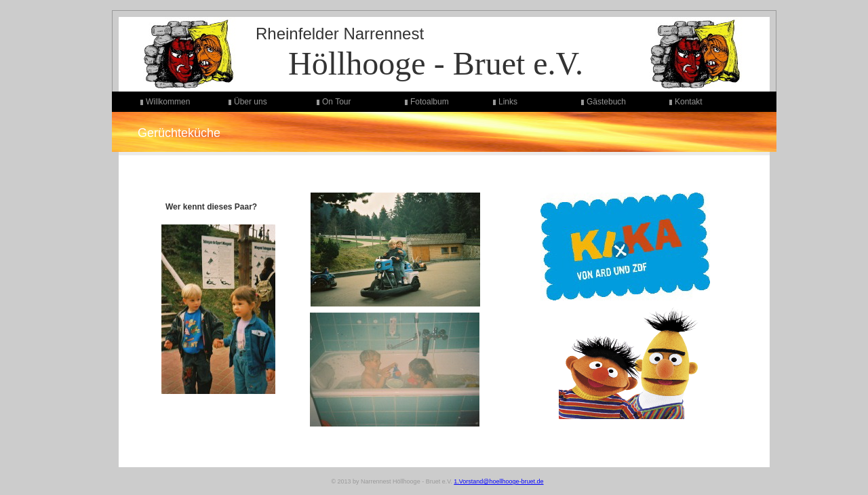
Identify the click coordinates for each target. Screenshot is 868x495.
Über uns (251, 102)
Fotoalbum (430, 102)
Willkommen (168, 102)
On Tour (336, 102)
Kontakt (689, 102)
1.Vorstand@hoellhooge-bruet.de (498, 481)
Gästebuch (606, 102)
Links (508, 102)
